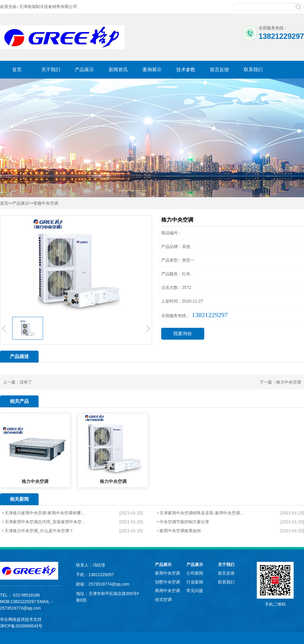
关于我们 (51, 70)
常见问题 (195, 591)
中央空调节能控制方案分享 (184, 522)
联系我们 (253, 70)
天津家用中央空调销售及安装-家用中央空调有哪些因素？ (203, 513)
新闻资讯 (118, 70)
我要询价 (183, 334)
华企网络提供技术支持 (21, 619)
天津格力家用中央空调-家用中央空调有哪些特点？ (46, 513)
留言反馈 (219, 70)
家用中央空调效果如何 (180, 531)
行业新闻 (195, 582)
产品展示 (84, 70)
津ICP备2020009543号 (21, 626)
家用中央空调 (167, 573)
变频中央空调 (46, 203)
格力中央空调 (289, 382)
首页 (17, 70)
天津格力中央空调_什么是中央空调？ (39, 531)
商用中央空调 (167, 591)
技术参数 (186, 70)
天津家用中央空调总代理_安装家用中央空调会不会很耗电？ (46, 522)
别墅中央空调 (167, 582)
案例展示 (152, 70)
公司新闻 (195, 573)
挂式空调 (163, 600)
